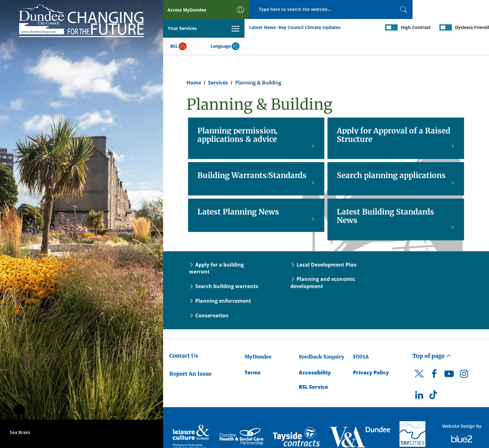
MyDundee (258, 338)
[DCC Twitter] (419, 361)
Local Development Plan (324, 246)
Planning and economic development (323, 264)
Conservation (209, 297)
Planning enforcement (220, 282)
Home (194, 64)
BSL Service (313, 369)
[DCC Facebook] (434, 357)
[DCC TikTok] (434, 378)
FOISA (361, 338)
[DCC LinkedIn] (419, 378)
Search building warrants (224, 268)
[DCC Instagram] (464, 357)
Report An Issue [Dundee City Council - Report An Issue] (190, 355)
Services (218, 64)
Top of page (432, 337)
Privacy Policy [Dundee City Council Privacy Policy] (371, 354)
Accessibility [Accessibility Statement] (315, 354)
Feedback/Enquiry (321, 338)
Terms (252, 354)
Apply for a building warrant (216, 250)
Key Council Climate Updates (228, 28)
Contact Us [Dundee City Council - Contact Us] (184, 337)
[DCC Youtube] (449, 357)
